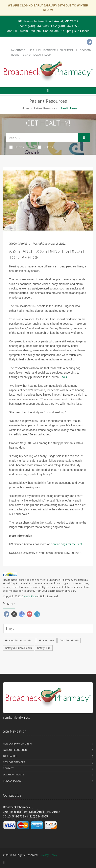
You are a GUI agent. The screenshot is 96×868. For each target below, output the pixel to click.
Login (48, 55)
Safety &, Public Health (18, 648)
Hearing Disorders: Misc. (19, 640)
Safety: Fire (44, 648)
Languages (18, 50)
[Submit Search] (84, 137)
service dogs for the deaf (67, 544)
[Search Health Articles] (42, 137)
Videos (46, 147)
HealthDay (30, 596)
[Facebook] (90, 42)
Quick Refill (67, 50)
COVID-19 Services (14, 762)
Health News (21, 147)
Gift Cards (10, 756)
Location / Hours (14, 775)
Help (32, 50)
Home (26, 108)
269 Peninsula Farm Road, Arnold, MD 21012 (48, 21)
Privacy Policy (12, 781)
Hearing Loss (47, 640)
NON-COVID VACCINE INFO (17, 744)
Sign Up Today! (32, 55)
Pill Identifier (47, 50)
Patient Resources (45, 108)
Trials (63, 377)
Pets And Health (69, 640)
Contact (8, 768)
